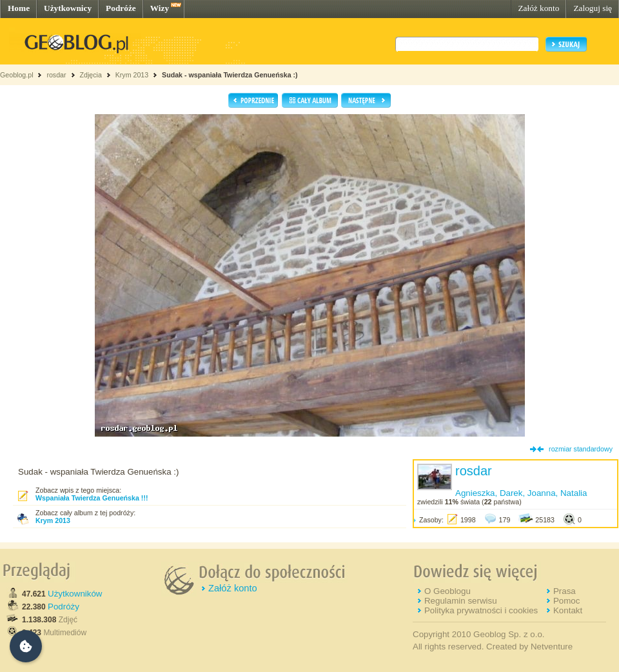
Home (19, 8)
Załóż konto (538, 8)
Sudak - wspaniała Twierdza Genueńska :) (230, 75)
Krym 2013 (132, 75)
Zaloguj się (593, 8)
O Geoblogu (447, 591)
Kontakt (568, 610)
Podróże (121, 8)
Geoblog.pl (17, 75)
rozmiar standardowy (581, 449)
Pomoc (566, 601)
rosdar (56, 75)
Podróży (64, 607)
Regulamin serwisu (461, 601)
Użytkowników (75, 594)
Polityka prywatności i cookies (481, 610)
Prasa (565, 591)
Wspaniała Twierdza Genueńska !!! (92, 498)
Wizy (160, 8)
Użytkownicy (68, 8)
